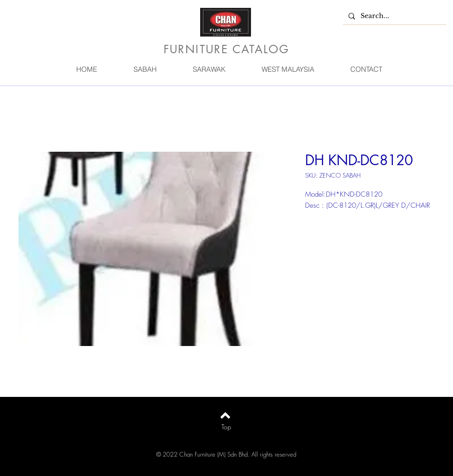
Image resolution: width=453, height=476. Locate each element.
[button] (145, 69)
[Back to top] (225, 415)
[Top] (226, 427)
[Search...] (394, 16)
